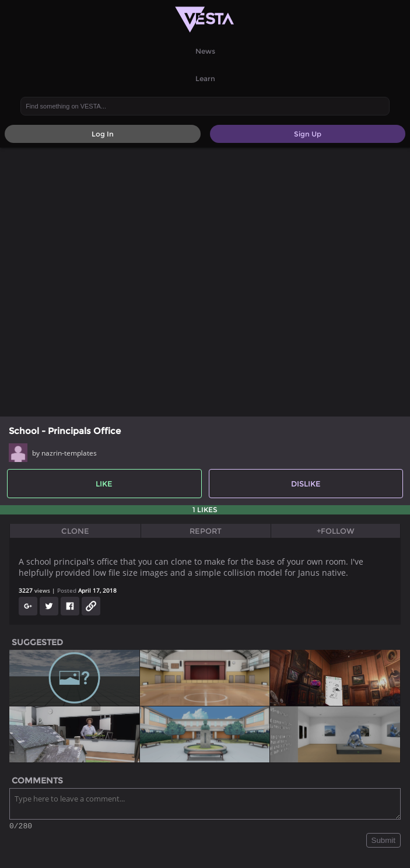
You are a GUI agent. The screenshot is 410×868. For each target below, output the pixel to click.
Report (206, 531)
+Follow (336, 531)
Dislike (306, 484)
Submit (383, 842)
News (205, 51)
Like (104, 484)
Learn (205, 78)
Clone (75, 531)
